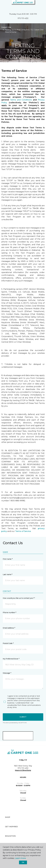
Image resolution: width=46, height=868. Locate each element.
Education (10, 836)
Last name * (8, 574)
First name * (8, 559)
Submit (23, 717)
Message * (7, 673)
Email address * (9, 628)
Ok (23, 862)
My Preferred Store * (11, 659)
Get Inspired (11, 827)
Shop (8, 817)
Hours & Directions (23, 770)
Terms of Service (23, 531)
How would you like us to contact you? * (19, 598)
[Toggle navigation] (3, 5)
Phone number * (10, 612)
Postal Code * (8, 643)
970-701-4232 (23, 18)
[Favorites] (40, 5)
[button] (37, 5)
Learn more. (20, 858)
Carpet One (6, 27)
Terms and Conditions (21, 100)
